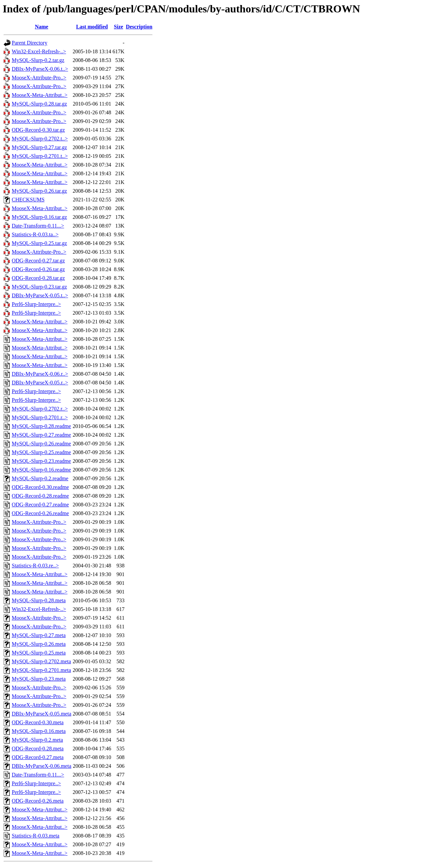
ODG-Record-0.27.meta (38, 757)
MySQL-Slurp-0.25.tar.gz (39, 243)
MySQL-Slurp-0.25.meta (39, 653)
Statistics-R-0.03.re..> (35, 566)
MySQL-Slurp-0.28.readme (41, 426)
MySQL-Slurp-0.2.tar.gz (38, 60)
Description (139, 27)
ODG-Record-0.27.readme (40, 505)
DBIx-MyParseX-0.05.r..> (40, 383)
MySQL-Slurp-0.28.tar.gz (39, 104)
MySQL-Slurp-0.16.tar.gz (39, 217)
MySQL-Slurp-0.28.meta (39, 600)
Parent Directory (29, 43)
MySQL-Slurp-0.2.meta (37, 740)
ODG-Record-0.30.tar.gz (38, 130)
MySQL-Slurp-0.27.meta (39, 635)
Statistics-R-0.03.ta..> (35, 234)
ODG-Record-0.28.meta (38, 749)
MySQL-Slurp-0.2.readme (40, 478)
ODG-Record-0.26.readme (40, 513)
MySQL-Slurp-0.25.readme (41, 452)
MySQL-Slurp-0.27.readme (41, 435)
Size (119, 27)
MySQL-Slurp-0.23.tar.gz (39, 287)
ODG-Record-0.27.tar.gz (38, 261)
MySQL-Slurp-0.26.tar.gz (39, 191)
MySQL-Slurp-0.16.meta (39, 731)
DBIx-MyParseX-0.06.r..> (40, 374)
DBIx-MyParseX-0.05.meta (42, 714)
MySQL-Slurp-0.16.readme (41, 470)
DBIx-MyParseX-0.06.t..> (40, 69)
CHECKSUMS (28, 200)
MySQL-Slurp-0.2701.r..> (40, 417)
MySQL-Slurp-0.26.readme (41, 444)
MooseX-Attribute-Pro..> (39, 78)
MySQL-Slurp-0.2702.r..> (40, 409)
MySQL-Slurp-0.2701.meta (41, 670)
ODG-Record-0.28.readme (40, 496)
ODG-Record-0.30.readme (40, 487)
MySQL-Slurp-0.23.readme (41, 461)
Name (42, 27)
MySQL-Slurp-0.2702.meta (41, 661)
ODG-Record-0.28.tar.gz (38, 278)
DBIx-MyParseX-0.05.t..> (40, 295)
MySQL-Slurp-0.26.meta (39, 644)
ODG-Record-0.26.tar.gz (38, 269)
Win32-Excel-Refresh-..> (39, 51)
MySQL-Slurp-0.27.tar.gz (39, 147)
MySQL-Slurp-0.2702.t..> (40, 139)
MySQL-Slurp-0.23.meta (39, 679)
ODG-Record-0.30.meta (38, 722)
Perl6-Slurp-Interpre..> (36, 304)
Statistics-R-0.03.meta (36, 836)
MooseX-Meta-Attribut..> (40, 95)
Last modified (92, 27)
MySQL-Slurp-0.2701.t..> (40, 156)
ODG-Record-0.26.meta (38, 801)
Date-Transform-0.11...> (38, 226)
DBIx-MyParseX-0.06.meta (42, 766)
